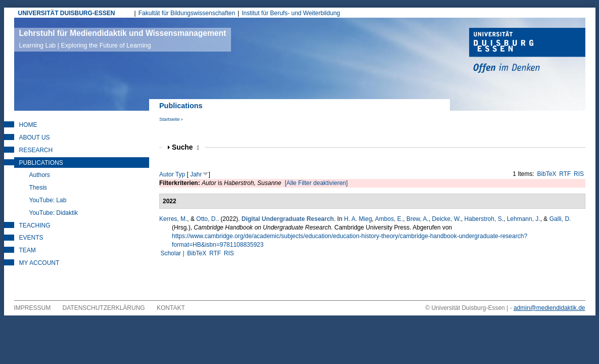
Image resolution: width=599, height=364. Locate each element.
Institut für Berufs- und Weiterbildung (291, 13)
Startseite (170, 119)
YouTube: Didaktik (54, 213)
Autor (167, 174)
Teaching (35, 225)
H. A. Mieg (358, 219)
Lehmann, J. (524, 219)
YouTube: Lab (48, 200)
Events (31, 238)
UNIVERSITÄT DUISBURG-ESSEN (67, 13)
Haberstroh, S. (484, 219)
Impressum (33, 308)
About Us (35, 138)
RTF (565, 174)
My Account (39, 263)
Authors (40, 175)
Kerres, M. (173, 219)
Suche (186, 147)
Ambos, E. (389, 219)
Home (28, 125)
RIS (579, 174)
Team (28, 250)
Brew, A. (418, 219)
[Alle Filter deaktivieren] (316, 183)
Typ (180, 174)
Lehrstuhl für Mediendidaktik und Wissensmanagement (123, 39)
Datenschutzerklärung (104, 308)
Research (36, 150)
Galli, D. (560, 219)
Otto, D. (206, 219)
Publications (41, 163)
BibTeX (547, 174)
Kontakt (171, 308)
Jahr (196, 174)
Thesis (38, 188)
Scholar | (173, 253)
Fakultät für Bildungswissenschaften (187, 13)
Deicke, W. (447, 219)
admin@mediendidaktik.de (549, 308)
